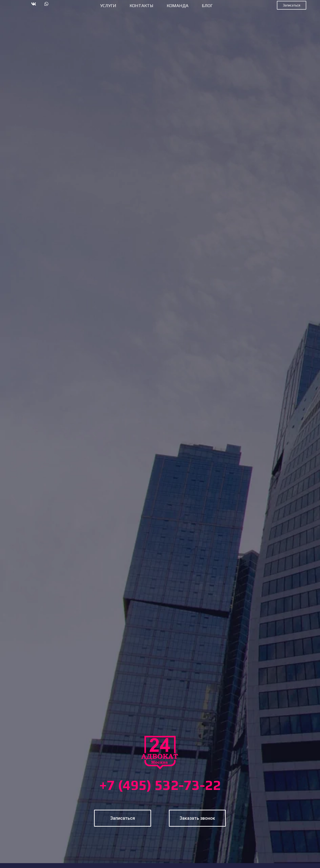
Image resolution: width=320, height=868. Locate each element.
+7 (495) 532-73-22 (160, 785)
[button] (292, 5)
